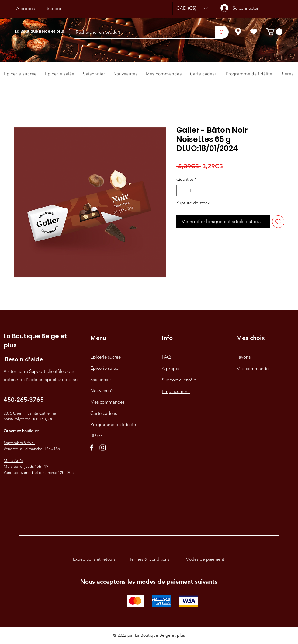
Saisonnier (101, 379)
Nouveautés (102, 391)
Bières (96, 436)
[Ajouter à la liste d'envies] (278, 222)
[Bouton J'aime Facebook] (149, 9)
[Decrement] (181, 191)
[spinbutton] (190, 191)
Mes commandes (107, 402)
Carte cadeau (104, 413)
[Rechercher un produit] (139, 32)
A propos (171, 368)
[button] (192, 8)
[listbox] (192, 8)
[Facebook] (91, 448)
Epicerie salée (104, 368)
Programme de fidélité (113, 424)
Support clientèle (46, 371)
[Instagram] (103, 448)
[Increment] (200, 191)
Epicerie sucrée (106, 357)
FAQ (166, 357)
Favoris (243, 357)
